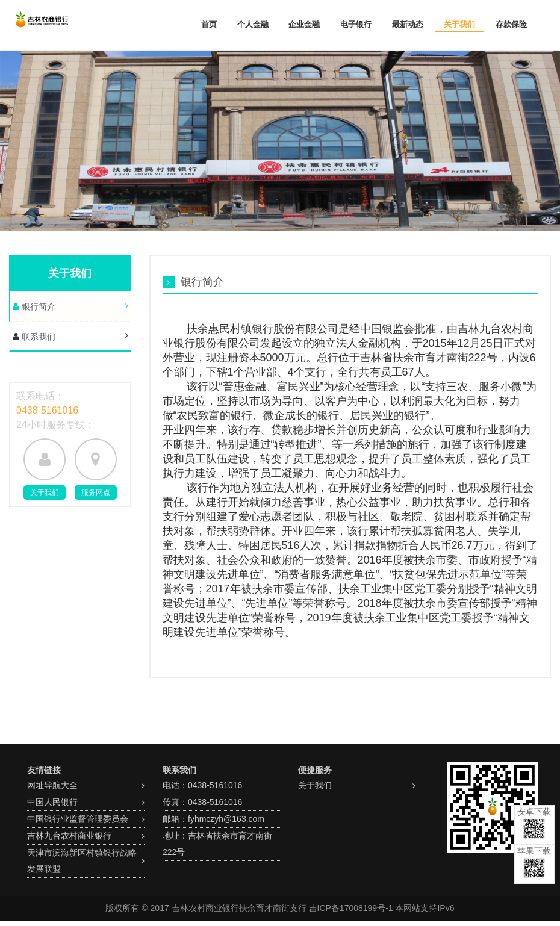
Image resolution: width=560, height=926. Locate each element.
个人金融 (253, 24)
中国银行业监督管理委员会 (78, 819)
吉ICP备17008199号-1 (351, 908)
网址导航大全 (52, 785)
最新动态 (408, 24)
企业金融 (304, 24)
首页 (209, 24)
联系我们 (37, 337)
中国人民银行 (52, 802)
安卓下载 (534, 823)
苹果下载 (534, 862)
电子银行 (356, 24)
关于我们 (459, 24)
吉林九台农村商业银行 (69, 836)
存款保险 (511, 24)
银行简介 (37, 306)
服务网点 (96, 493)
